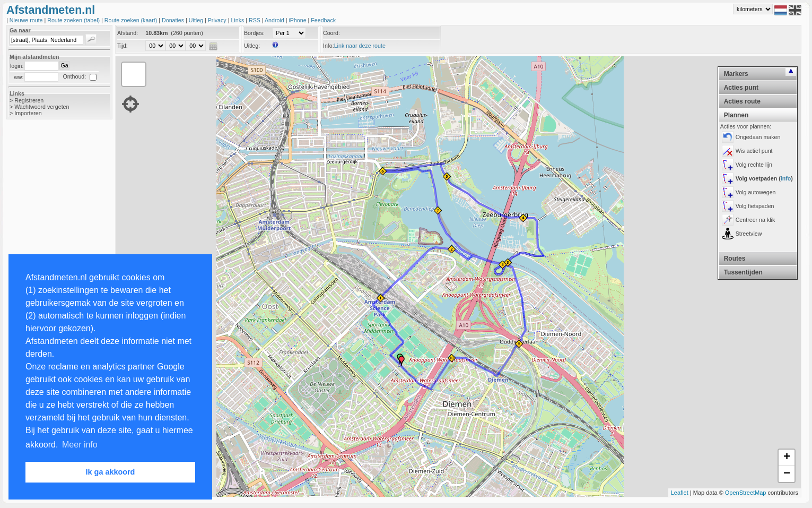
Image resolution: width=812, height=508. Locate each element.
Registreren (29, 100)
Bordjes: (254, 33)
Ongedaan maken (758, 137)
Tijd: (123, 46)
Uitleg (197, 20)
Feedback (323, 20)
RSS (255, 20)
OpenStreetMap (746, 493)
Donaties (174, 20)
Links (238, 20)
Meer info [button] (80, 445)
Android (275, 20)
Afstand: (128, 33)
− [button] (787, 474)
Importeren (28, 113)
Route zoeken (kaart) (132, 20)
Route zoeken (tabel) (74, 20)
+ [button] (787, 458)
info (786, 178)
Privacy (218, 20)
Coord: (331, 33)
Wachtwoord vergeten (42, 107)
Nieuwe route (27, 20)
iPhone (298, 20)
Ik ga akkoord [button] (111, 472)
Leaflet (680, 493)
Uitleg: (252, 46)
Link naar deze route (360, 46)
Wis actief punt (754, 151)
